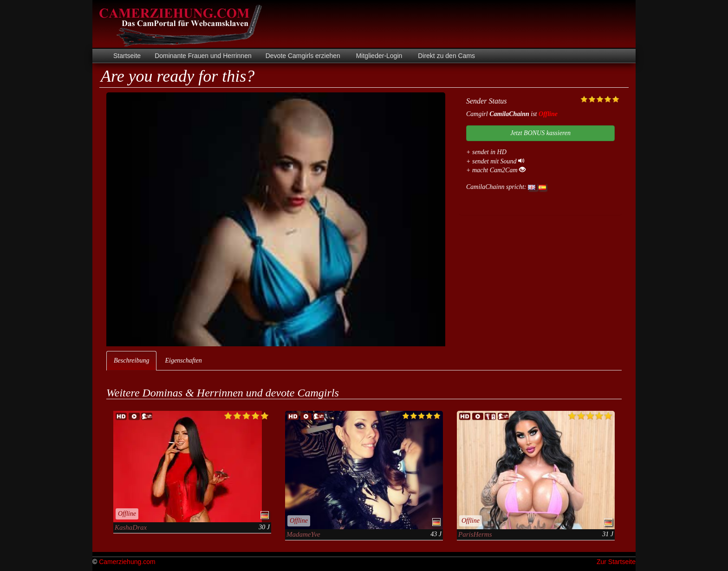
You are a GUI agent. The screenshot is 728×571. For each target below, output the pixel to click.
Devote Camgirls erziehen (303, 56)
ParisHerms (475, 534)
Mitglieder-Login (378, 56)
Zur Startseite (616, 562)
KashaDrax (131, 527)
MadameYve (303, 534)
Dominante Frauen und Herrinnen (203, 56)
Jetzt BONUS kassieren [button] (540, 133)
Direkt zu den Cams (445, 56)
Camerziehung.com (127, 562)
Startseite (127, 56)
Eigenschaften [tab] (183, 360)
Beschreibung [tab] (131, 360)
